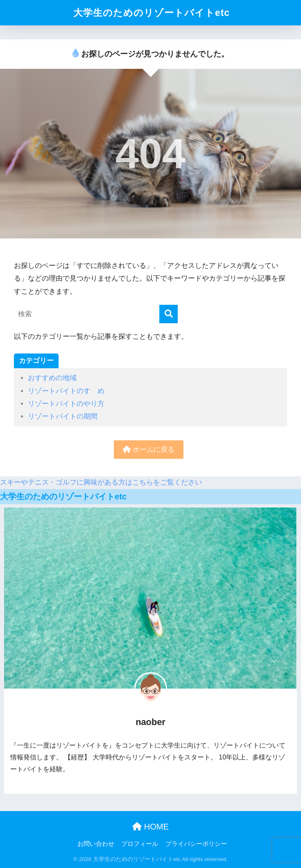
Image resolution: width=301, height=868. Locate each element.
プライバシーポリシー (196, 844)
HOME (150, 827)
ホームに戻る (149, 450)
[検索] (169, 314)
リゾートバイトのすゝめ (66, 391)
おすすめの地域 (52, 378)
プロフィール (140, 844)
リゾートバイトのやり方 (66, 404)
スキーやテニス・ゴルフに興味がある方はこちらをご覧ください (101, 482)
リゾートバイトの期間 (63, 416)
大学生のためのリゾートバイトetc (152, 13)
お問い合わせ (96, 844)
